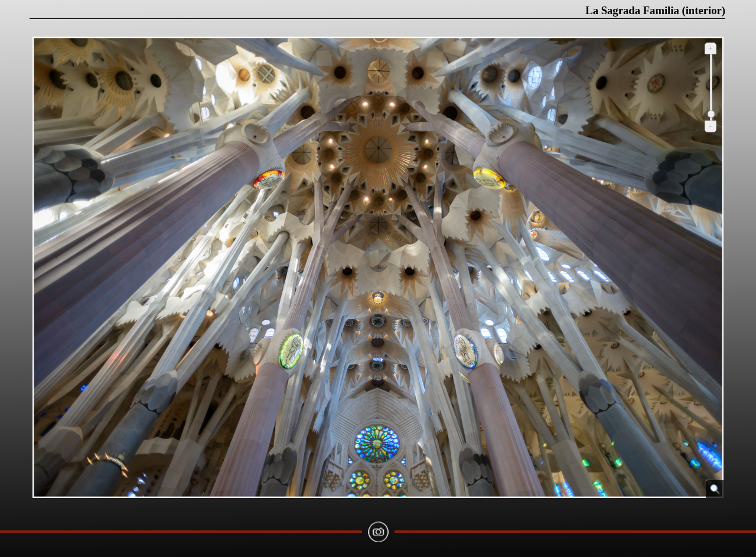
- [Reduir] (711, 126)
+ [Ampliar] (711, 48)
